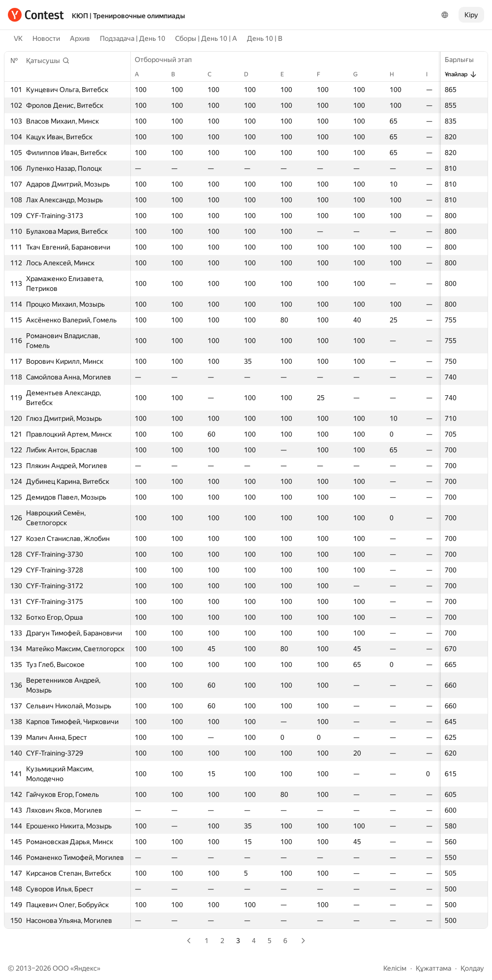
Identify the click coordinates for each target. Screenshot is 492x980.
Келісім (395, 968)
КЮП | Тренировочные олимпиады (128, 16)
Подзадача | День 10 (133, 38)
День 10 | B (265, 38)
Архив (80, 38)
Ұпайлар (461, 74)
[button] (48, 61)
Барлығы (464, 60)
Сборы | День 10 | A (206, 38)
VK (18, 38)
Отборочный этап (168, 60)
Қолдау (472, 968)
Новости (46, 38)
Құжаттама (433, 968)
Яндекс (85, 968)
